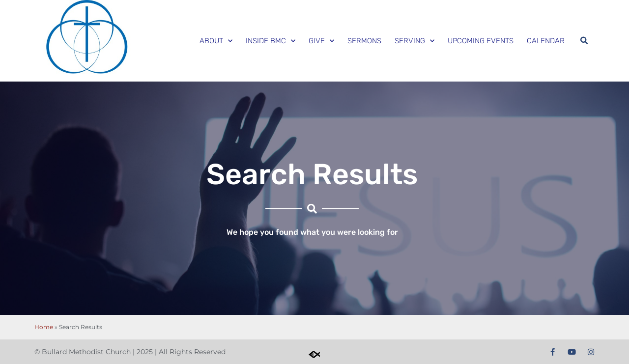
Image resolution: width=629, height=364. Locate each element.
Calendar (546, 41)
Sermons (364, 41)
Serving (415, 41)
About (216, 41)
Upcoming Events (481, 41)
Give (321, 41)
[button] (584, 41)
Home (44, 327)
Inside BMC (271, 41)
